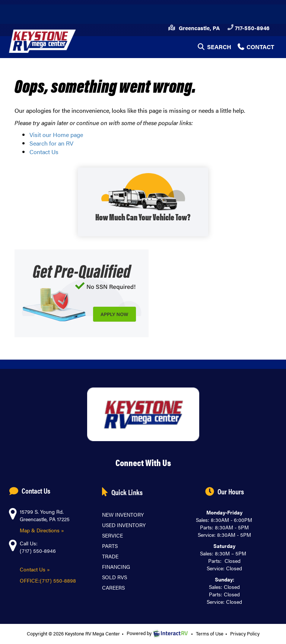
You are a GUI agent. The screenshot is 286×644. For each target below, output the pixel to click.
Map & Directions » (42, 530)
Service (112, 535)
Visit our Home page (56, 135)
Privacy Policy (245, 633)
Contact (255, 48)
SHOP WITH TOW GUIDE (143, 202)
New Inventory (123, 514)
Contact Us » (35, 569)
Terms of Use (210, 633)
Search (214, 48)
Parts (110, 546)
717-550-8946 (248, 28)
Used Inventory (124, 525)
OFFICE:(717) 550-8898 (49, 580)
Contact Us (44, 152)
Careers (113, 587)
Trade (110, 556)
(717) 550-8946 (38, 551)
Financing (116, 567)
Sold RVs (115, 577)
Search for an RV (51, 143)
